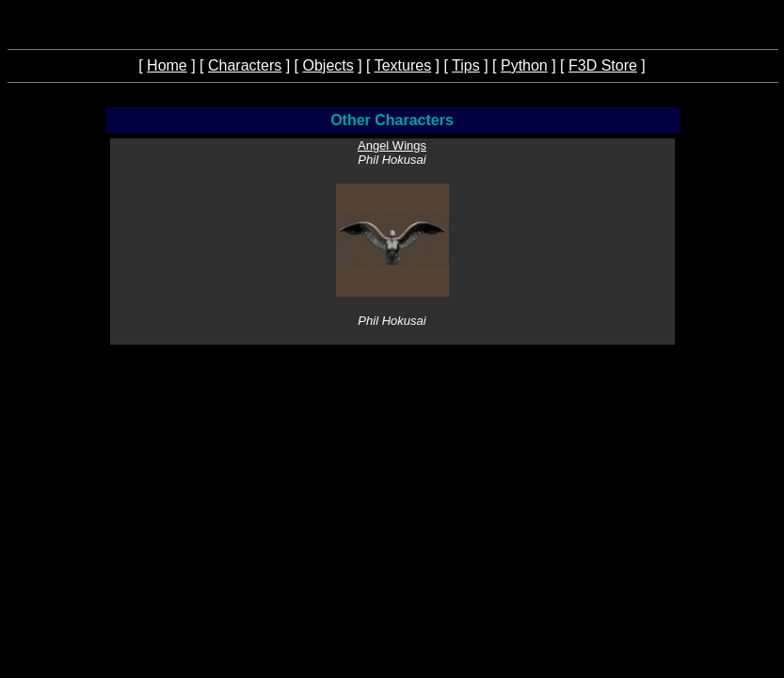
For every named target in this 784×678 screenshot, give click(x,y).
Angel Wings (392, 145)
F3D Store (603, 65)
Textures (403, 65)
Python (524, 65)
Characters (245, 65)
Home (167, 65)
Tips (466, 65)
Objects (328, 65)
